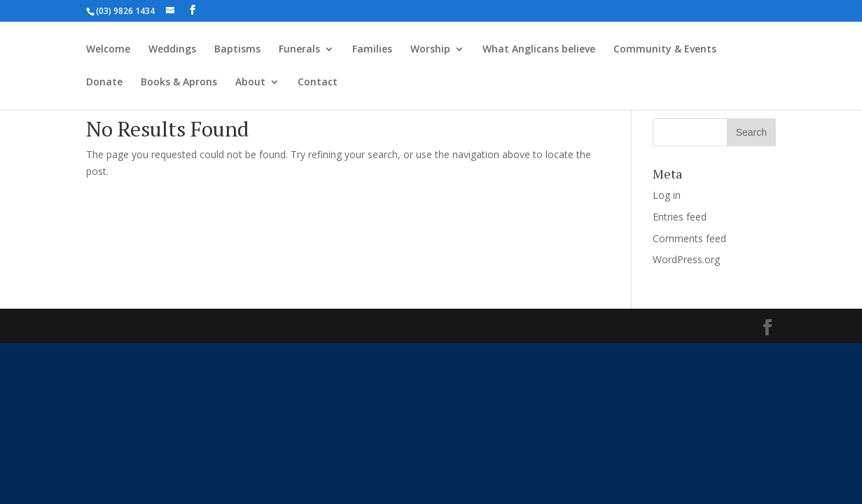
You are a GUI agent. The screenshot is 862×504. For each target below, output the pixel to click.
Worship (430, 50)
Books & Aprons (179, 83)
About (250, 83)
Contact (318, 83)
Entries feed (680, 217)
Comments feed (689, 238)
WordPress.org (686, 259)
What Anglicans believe (539, 50)
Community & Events (665, 50)
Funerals (299, 50)
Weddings (172, 50)
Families (372, 50)
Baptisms (237, 50)
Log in (667, 195)
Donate (104, 83)
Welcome (108, 50)
